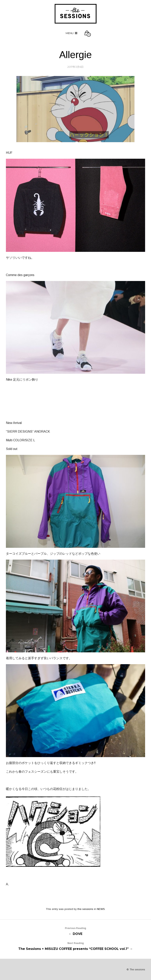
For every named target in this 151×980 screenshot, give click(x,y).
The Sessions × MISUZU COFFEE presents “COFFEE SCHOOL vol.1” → (75, 946)
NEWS (101, 909)
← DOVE (75, 931)
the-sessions (85, 909)
